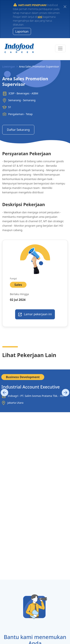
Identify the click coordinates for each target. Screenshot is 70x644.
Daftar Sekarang (18, 130)
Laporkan (22, 31)
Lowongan (9, 67)
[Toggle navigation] (60, 48)
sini (40, 17)
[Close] (65, 7)
